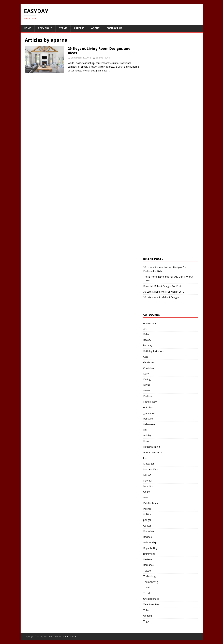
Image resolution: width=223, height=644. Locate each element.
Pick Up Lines (151, 503)
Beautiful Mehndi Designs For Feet (162, 286)
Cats (146, 357)
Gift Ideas (148, 407)
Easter (147, 390)
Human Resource (153, 452)
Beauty (147, 340)
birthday (148, 345)
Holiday (147, 435)
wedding (148, 616)
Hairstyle (148, 419)
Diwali (147, 385)
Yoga (146, 621)
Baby (146, 334)
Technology (150, 576)
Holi (145, 430)
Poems (147, 509)
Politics (147, 514)
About (95, 28)
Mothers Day (150, 469)
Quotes (147, 526)
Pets (146, 497)
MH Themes (71, 636)
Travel (147, 587)
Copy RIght (45, 28)
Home (27, 28)
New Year (149, 486)
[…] (110, 71)
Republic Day (150, 548)
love (146, 458)
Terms (63, 28)
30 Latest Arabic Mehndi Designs (161, 297)
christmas (149, 362)
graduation (149, 413)
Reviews (148, 559)
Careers (79, 28)
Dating (147, 379)
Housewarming (152, 447)
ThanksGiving (151, 582)
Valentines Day (151, 604)
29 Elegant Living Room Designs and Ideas (99, 51)
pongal (147, 520)
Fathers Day (150, 402)
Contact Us (114, 28)
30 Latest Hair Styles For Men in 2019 (164, 292)
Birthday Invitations (154, 351)
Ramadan (148, 531)
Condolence (150, 368)
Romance (148, 565)
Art (145, 329)
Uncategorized (151, 599)
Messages (149, 464)
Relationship (150, 542)
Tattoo (147, 571)
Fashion (148, 396)
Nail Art (147, 475)
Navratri (148, 481)
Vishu (146, 610)
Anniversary (150, 323)
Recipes (147, 537)
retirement (149, 554)
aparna (100, 58)
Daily (146, 374)
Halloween (149, 424)
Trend (146, 593)
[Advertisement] (169, 95)
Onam (147, 492)
